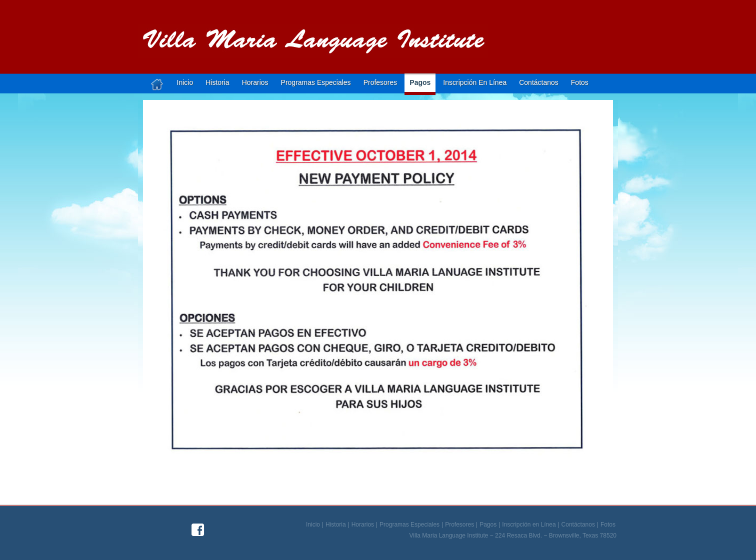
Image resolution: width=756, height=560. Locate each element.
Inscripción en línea (475, 82)
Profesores (380, 82)
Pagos (420, 82)
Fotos (580, 82)
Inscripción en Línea (529, 525)
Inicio (185, 82)
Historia (217, 82)
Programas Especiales (316, 82)
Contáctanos (539, 82)
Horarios (255, 82)
